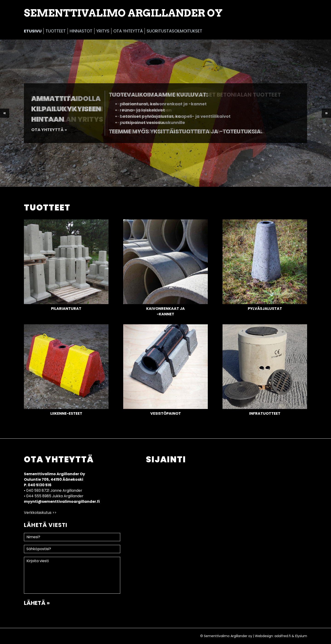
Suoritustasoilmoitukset (174, 31)
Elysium (301, 636)
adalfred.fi (283, 636)
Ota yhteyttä (128, 31)
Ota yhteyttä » (49, 130)
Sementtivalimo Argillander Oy (123, 13)
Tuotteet (56, 31)
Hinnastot (81, 31)
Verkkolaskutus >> (40, 513)
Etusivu (33, 31)
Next (326, 113)
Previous (5, 113)
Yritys (103, 31)
